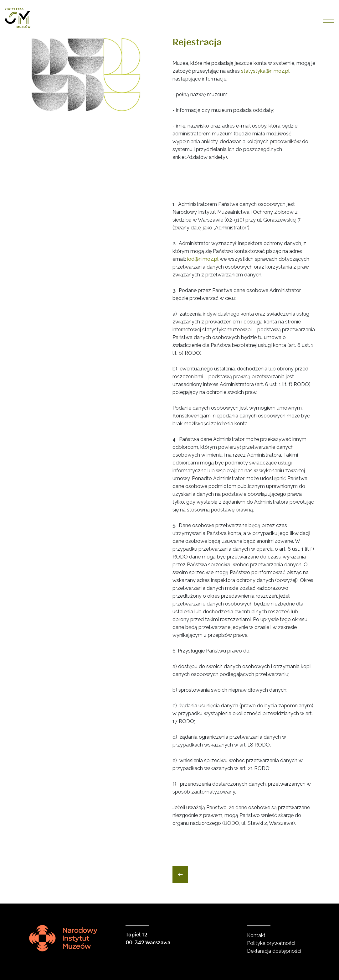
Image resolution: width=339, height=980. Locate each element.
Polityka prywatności (271, 943)
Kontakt (256, 935)
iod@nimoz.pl (203, 259)
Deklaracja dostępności (274, 951)
